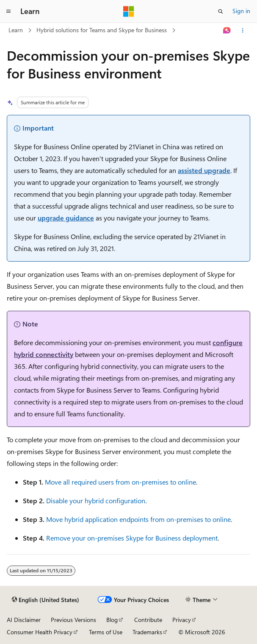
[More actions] (243, 31)
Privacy (182, 620)
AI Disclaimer (24, 620)
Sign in (241, 11)
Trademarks (147, 632)
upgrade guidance (66, 218)
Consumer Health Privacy (40, 632)
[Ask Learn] (227, 31)
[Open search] (221, 11)
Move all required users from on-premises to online (120, 482)
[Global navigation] (8, 11)
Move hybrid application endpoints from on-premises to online (138, 519)
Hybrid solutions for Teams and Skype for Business (102, 30)
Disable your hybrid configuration (96, 500)
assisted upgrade (204, 170)
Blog (112, 620)
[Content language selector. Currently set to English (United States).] (46, 600)
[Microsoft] (129, 11)
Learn (16, 30)
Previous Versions (73, 620)
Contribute (148, 620)
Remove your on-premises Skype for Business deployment (132, 538)
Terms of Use (106, 632)
